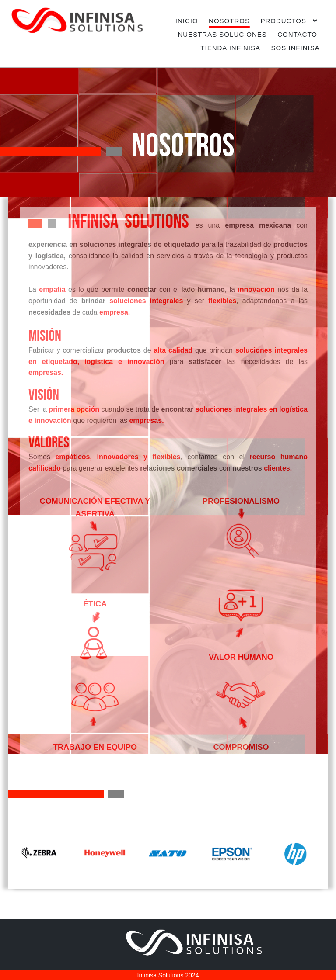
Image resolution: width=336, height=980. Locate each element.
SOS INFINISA (295, 48)
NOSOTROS (229, 21)
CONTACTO (297, 34)
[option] (40, 853)
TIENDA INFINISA (230, 48)
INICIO (187, 21)
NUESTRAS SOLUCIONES (222, 34)
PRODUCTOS (283, 21)
